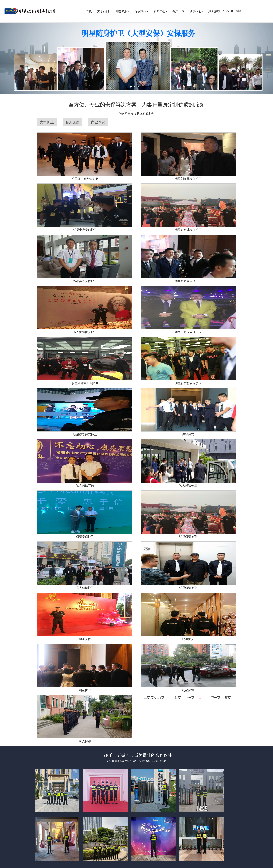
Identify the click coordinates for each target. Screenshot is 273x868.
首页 (89, 11)
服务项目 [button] (123, 11)
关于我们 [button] (104, 11)
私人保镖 (72, 122)
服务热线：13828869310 (225, 11)
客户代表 (178, 11)
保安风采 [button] (142, 11)
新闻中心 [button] (160, 11)
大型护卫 (47, 122)
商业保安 (98, 122)
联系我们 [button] (196, 11)
